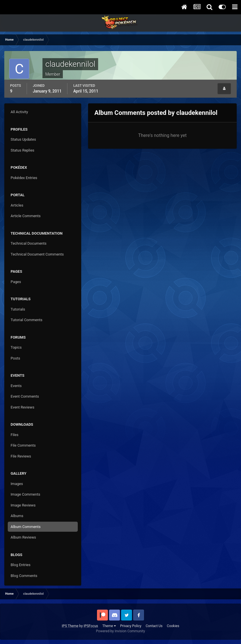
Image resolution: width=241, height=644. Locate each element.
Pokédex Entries (24, 178)
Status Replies (23, 150)
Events (16, 386)
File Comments (23, 445)
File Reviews (21, 456)
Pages (16, 282)
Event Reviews (23, 407)
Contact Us (154, 626)
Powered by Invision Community (121, 631)
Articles (17, 205)
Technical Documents (29, 243)
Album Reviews (23, 537)
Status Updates (23, 139)
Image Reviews (23, 505)
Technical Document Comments (37, 254)
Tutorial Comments (27, 320)
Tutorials (18, 309)
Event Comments (25, 396)
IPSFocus (91, 626)
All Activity (19, 112)
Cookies (173, 626)
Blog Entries (21, 565)
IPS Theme (70, 626)
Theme (109, 626)
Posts (15, 358)
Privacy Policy (131, 626)
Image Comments (25, 494)
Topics (16, 347)
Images (17, 484)
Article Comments (26, 216)
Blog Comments (24, 576)
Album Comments (26, 527)
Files (14, 435)
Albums (17, 516)
